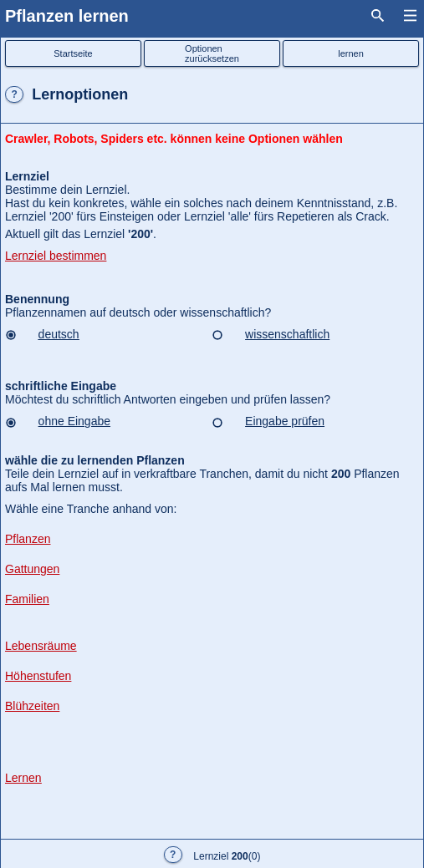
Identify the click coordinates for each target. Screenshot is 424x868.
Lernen (23, 778)
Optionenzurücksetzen (212, 53)
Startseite (73, 53)
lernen (351, 53)
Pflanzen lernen (67, 16)
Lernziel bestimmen (56, 256)
